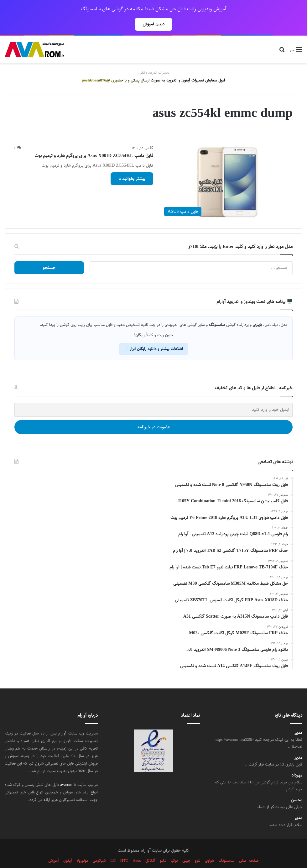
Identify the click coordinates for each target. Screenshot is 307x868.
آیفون (68, 847)
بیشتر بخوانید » (132, 165)
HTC (124, 847)
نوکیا (174, 847)
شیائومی (99, 847)
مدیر (298, 719)
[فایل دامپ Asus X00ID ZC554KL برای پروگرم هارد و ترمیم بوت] (227, 168)
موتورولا (82, 847)
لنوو (198, 847)
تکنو (163, 847)
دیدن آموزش (153, 24)
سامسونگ (227, 847)
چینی (186, 847)
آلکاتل (150, 847)
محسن (297, 786)
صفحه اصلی (249, 847)
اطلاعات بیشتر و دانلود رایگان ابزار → (154, 335)
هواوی (210, 847)
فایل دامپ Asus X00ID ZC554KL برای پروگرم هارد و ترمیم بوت (94, 142)
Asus (137, 847)
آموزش (54, 847)
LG (113, 847)
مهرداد (297, 762)
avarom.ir (68, 771)
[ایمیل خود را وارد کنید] (153, 396)
